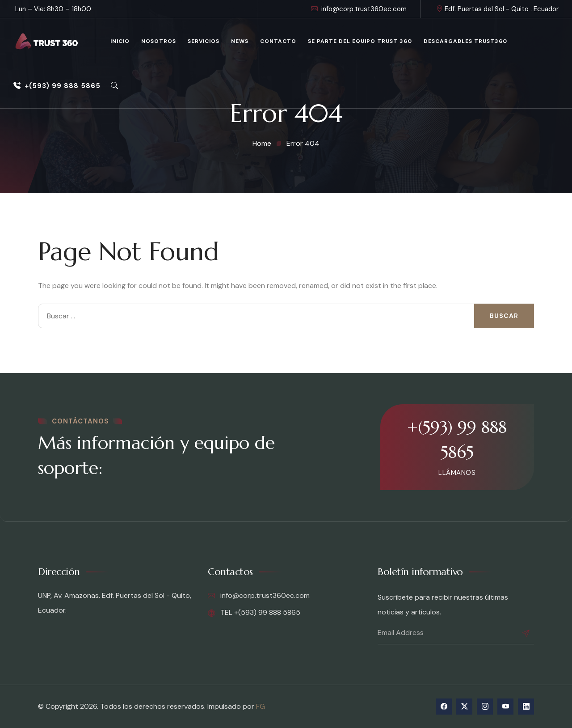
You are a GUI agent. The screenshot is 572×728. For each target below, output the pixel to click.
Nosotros (159, 41)
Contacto (278, 41)
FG (261, 706)
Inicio (120, 41)
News (240, 41)
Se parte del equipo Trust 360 (360, 41)
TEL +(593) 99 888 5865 (254, 613)
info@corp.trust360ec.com (359, 9)
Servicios (204, 41)
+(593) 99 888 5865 (57, 86)
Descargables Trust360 (465, 41)
